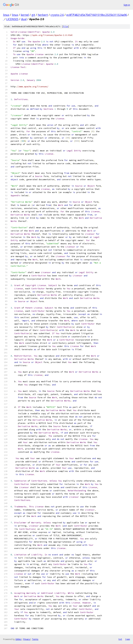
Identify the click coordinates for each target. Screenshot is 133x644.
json (128, 639)
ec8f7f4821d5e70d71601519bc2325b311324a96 (97, 15)
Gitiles (18, 639)
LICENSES (12, 19)
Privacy (27, 639)
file (65, 26)
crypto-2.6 (57, 15)
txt (120, 639)
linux (6, 15)
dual (24, 19)
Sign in (127, 5)
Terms (35, 639)
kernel (25, 15)
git (33, 15)
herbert (43, 15)
